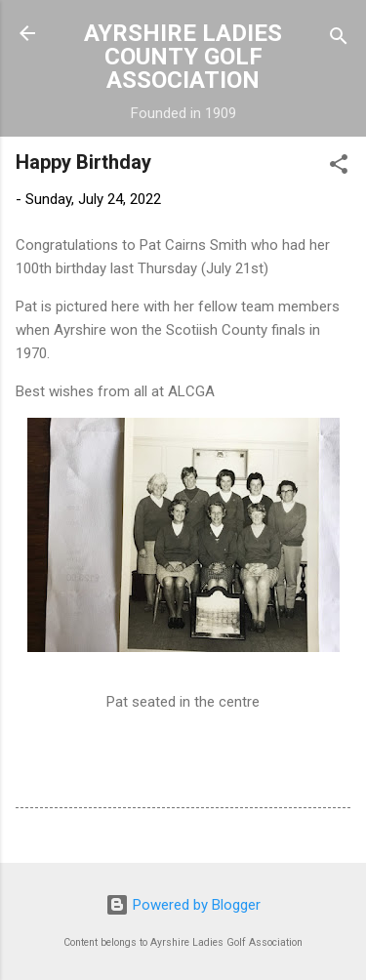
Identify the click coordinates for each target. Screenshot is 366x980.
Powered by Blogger (183, 905)
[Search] (339, 40)
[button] (339, 167)
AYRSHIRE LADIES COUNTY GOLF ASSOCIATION (183, 57)
